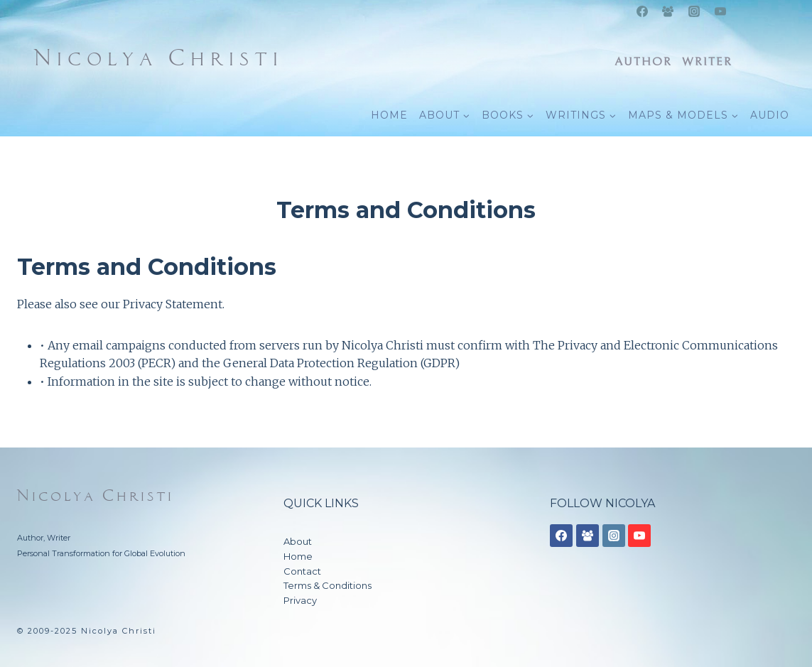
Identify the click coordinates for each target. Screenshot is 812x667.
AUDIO (770, 115)
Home (298, 556)
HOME (389, 115)
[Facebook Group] (668, 11)
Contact (302, 571)
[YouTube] (720, 11)
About (298, 541)
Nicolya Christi (96, 496)
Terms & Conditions (327, 585)
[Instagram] (694, 11)
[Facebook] (642, 11)
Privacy (300, 600)
